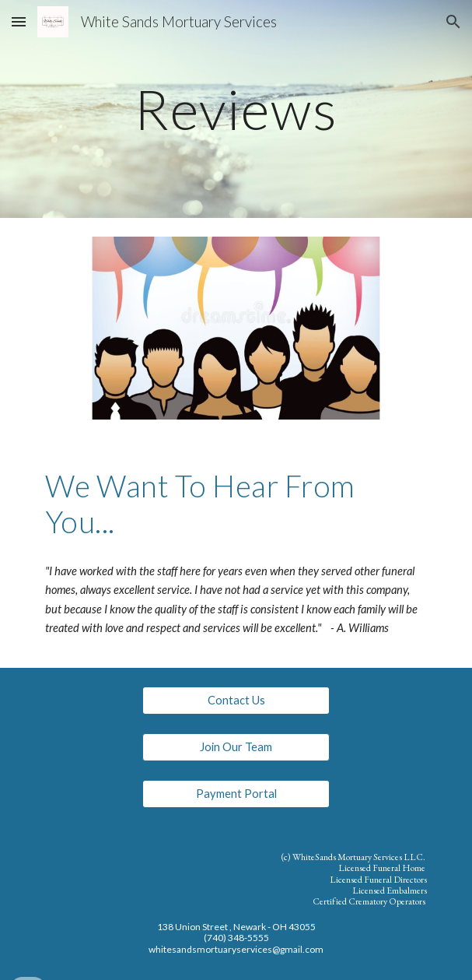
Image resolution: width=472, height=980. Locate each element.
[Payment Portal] (236, 794)
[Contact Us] (236, 701)
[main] (236, 109)
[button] (19, 21)
